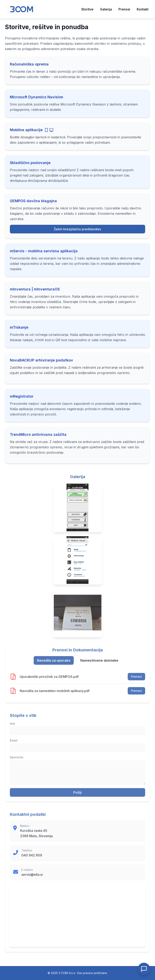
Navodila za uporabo (54, 664)
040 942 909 (32, 858)
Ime (12, 727)
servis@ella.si (32, 878)
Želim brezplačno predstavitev (77, 233)
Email (14, 744)
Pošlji (77, 796)
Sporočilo (17, 760)
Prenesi (136, 680)
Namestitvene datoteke (99, 664)
